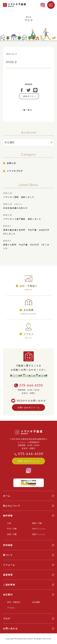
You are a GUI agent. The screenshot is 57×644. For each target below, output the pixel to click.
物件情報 (8, 516)
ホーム (7, 496)
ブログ (7, 619)
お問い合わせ (10, 628)
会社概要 (36, 602)
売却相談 (8, 545)
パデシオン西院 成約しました (19, 197)
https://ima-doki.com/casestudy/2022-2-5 (29, 96)
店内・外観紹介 (14, 602)
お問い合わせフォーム (28, 407)
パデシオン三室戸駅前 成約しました (22, 219)
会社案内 (8, 595)
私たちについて (12, 506)
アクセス (11, 608)
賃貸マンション (39, 534)
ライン (35, 90)
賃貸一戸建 (12, 534)
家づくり (8, 555)
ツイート (29, 90)
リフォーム (9, 565)
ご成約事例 (9, 585)
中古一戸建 (12, 529)
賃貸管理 (8, 575)
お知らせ (11, 163)
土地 (9, 523)
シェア (22, 90)
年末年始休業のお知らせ (15, 208)
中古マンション (39, 529)
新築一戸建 (37, 523)
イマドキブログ (15, 171)
